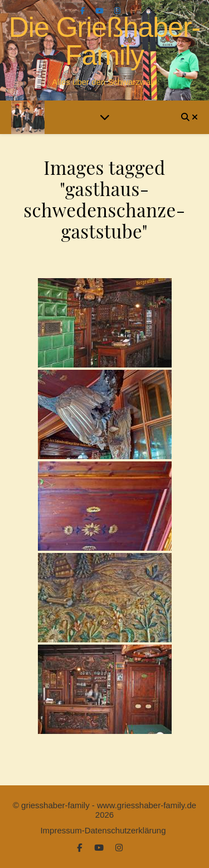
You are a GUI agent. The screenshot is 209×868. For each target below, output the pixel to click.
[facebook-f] (84, 11)
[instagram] (117, 11)
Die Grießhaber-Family (104, 41)
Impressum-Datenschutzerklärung (103, 830)
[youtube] (101, 11)
